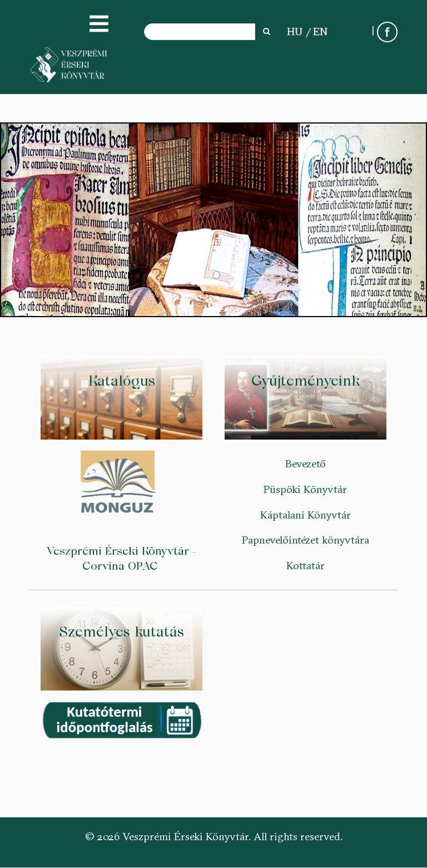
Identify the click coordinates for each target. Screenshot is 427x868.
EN (320, 31)
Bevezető (306, 463)
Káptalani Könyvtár (306, 515)
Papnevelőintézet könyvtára (306, 540)
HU (295, 31)
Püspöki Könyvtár (305, 489)
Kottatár (306, 565)
